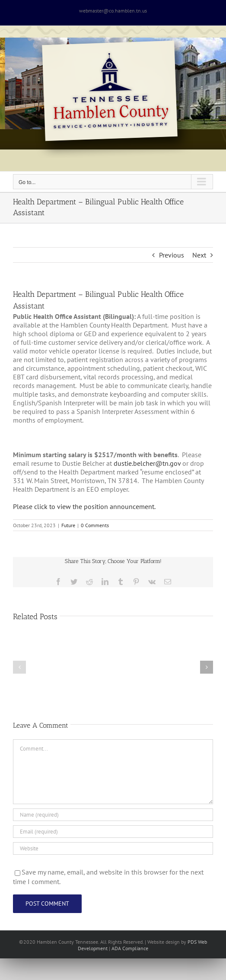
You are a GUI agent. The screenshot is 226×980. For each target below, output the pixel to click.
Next (199, 255)
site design (168, 942)
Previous (172, 255)
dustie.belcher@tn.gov (147, 463)
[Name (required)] (113, 815)
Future (68, 525)
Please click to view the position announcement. (84, 506)
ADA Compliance (130, 948)
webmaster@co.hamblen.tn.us (113, 11)
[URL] (113, 848)
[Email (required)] (113, 832)
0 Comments (95, 525)
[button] (19, 667)
